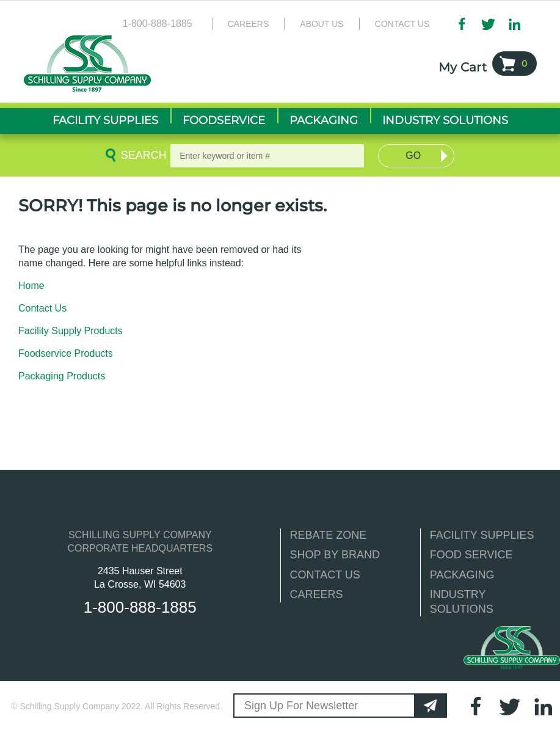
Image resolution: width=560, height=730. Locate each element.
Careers (249, 24)
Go (413, 155)
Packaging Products (62, 376)
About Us (322, 24)
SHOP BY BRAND (335, 555)
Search (142, 155)
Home (31, 286)
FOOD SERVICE (471, 555)
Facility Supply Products (71, 331)
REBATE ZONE (329, 535)
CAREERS (317, 594)
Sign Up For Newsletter (301, 706)
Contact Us (402, 24)
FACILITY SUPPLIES (482, 535)
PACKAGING (462, 575)
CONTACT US (325, 575)
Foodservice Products (66, 353)
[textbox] (267, 156)
